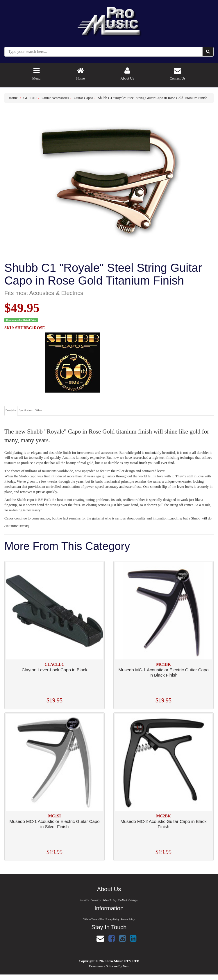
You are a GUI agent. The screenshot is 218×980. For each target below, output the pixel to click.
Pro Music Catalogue (129, 900)
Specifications (26, 410)
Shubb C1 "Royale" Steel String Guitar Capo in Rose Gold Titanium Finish (153, 98)
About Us (84, 900)
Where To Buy (110, 900)
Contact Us (96, 900)
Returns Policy (128, 919)
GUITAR (30, 98)
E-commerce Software (103, 966)
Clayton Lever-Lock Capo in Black (55, 670)
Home (13, 98)
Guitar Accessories (55, 98)
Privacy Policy (112, 919)
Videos (39, 410)
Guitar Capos (83, 98)
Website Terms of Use (93, 919)
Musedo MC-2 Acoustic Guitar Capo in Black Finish (164, 824)
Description (11, 410)
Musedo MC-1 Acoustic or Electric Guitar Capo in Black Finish (163, 672)
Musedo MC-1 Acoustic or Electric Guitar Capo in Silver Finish (54, 824)
